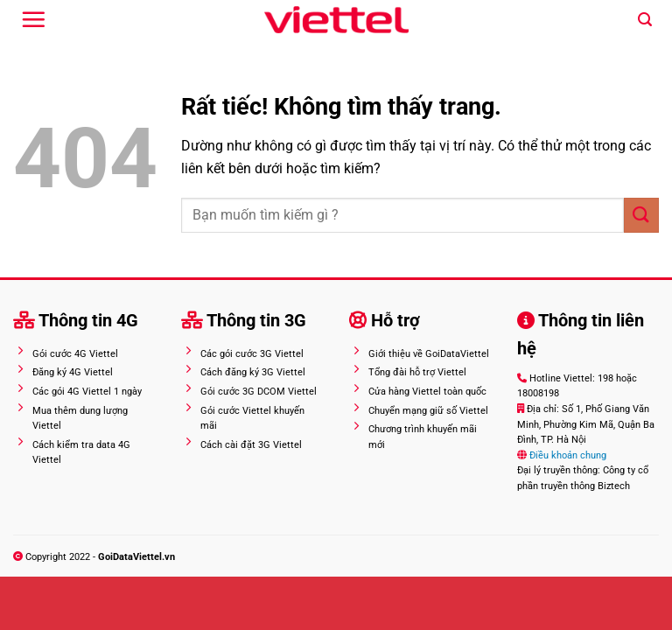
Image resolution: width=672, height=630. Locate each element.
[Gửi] (641, 215)
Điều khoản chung (567, 455)
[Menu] (33, 19)
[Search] (645, 20)
